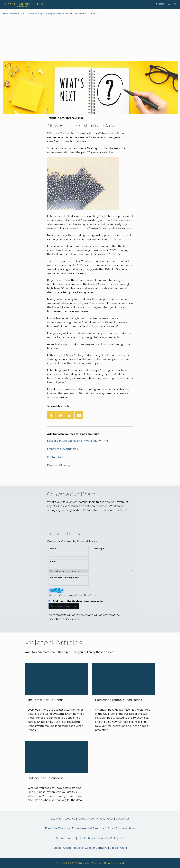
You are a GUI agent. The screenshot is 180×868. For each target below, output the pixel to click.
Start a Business (30, 14)
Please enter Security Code (64, 578)
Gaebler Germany (96, 848)
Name (53, 549)
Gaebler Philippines (112, 838)
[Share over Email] (79, 415)
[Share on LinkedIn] (70, 415)
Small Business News (121, 828)
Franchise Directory (58, 828)
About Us (70, 819)
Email (53, 562)
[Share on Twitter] (60, 415)
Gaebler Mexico (87, 838)
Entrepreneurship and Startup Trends (59, 14)
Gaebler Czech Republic (68, 848)
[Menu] (172, 4)
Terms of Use (86, 819)
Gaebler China (119, 848)
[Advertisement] (90, 38)
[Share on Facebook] (51, 415)
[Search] (160, 4)
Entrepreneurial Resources (89, 828)
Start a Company (11, 14)
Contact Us (123, 819)
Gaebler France (66, 838)
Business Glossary (58, 465)
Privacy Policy (105, 819)
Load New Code (87, 595)
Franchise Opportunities (62, 449)
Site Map (56, 819)
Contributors (55, 457)
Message (99, 549)
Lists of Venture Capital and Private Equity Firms (78, 441)
